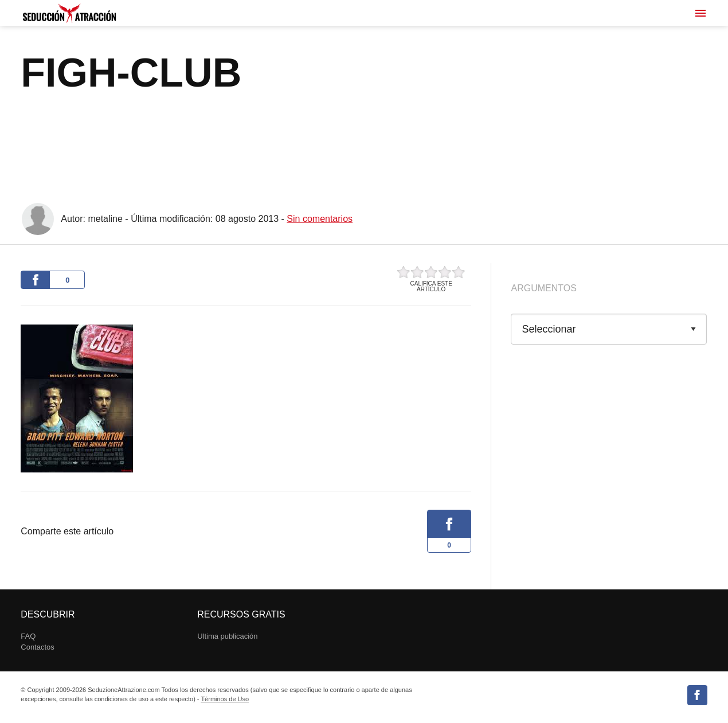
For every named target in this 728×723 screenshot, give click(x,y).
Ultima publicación (227, 636)
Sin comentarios (320, 219)
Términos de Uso (225, 699)
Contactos (37, 647)
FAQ (28, 636)
